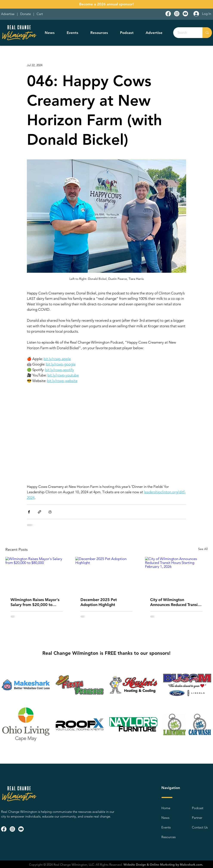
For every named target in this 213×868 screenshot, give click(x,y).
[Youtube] (185, 14)
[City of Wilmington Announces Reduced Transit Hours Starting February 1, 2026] (176, 574)
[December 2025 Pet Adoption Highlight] (107, 574)
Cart (40, 14)
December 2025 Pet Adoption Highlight (99, 602)
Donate (26, 14)
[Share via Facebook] (29, 512)
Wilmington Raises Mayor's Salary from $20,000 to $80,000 (35, 602)
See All (203, 549)
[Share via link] (39, 512)
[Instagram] (177, 14)
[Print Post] (50, 512)
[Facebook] (168, 14)
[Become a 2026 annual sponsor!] (106, 4)
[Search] (185, 33)
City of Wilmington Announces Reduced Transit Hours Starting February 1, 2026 (175, 602)
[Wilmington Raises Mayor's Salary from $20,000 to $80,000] (37, 574)
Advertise (8, 14)
